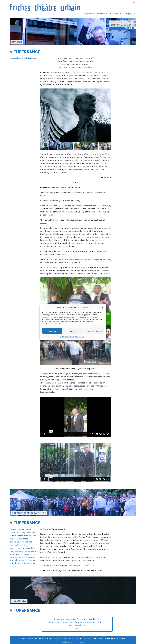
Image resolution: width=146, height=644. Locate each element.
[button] (103, 307)
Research (116, 14)
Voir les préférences (94, 331)
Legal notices (67, 642)
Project (132, 22)
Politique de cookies (67, 337)
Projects (89, 14)
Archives (102, 14)
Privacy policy (80, 337)
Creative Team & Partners (123, 25)
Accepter (52, 331)
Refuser (73, 331)
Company (129, 14)
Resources (130, 28)
